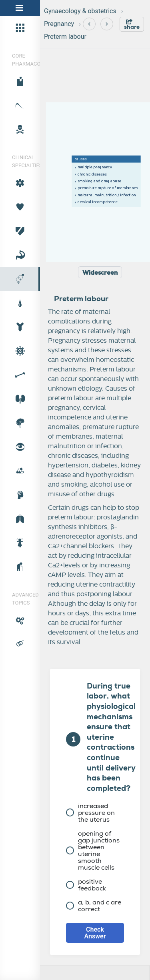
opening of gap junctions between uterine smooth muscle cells (93, 850)
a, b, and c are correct (94, 906)
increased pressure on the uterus (90, 813)
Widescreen (100, 273)
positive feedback (86, 885)
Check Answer (95, 933)
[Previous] (89, 24)
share (132, 25)
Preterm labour (65, 37)
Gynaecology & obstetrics (80, 11)
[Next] (107, 24)
